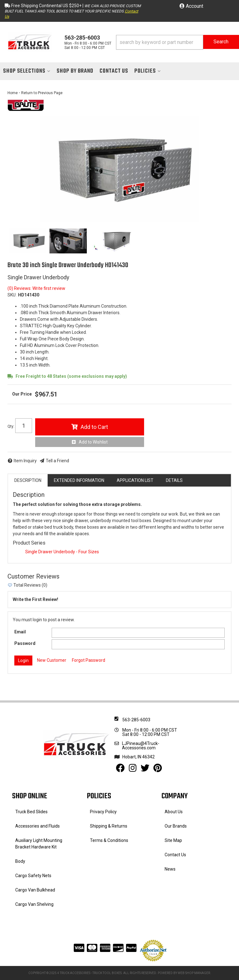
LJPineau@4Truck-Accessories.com (141, 746)
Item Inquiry (25, 461)
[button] (178, 42)
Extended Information (79, 480)
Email (20, 632)
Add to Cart (94, 427)
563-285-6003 (136, 720)
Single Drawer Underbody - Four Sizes (62, 552)
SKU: (12, 295)
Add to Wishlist (93, 442)
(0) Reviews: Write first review (36, 288)
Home (13, 93)
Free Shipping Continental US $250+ (46, 6)
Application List (135, 480)
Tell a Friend (57, 461)
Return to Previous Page (42, 93)
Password (25, 643)
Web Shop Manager (194, 973)
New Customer (52, 660)
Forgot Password (89, 660)
